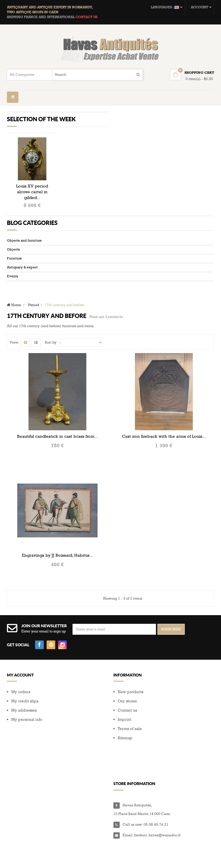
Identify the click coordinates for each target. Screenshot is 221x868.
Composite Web (74, 856)
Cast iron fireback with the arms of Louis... (164, 450)
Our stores (127, 715)
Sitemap (125, 752)
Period (34, 318)
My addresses (24, 724)
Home (14, 318)
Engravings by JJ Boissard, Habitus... (57, 568)
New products (130, 705)
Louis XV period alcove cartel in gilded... (32, 192)
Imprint (124, 733)
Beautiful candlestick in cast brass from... (57, 450)
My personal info (27, 733)
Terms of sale (130, 742)
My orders (21, 705)
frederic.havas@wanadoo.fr (157, 820)
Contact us (127, 724)
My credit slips (25, 715)
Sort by (51, 356)
